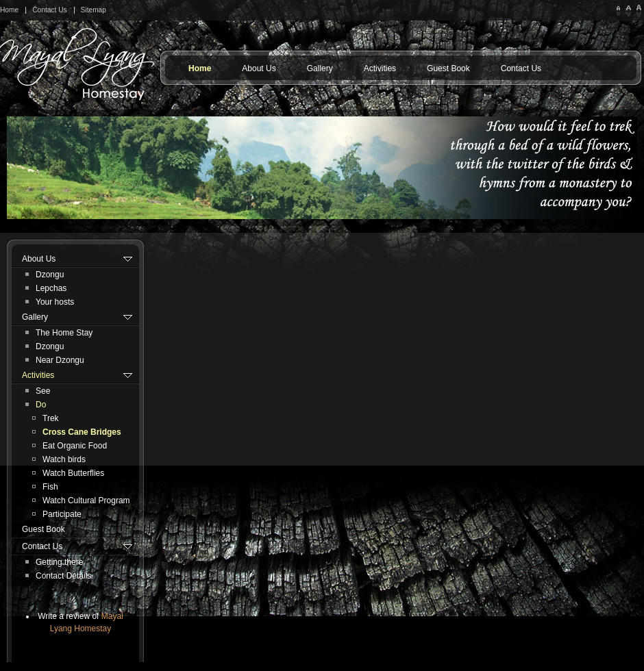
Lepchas (51, 288)
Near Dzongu (60, 360)
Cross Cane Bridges (82, 432)
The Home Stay (64, 333)
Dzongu (50, 275)
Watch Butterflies (73, 473)
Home (9, 10)
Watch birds (64, 459)
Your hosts (55, 302)
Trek (51, 418)
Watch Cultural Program (86, 501)
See (43, 391)
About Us (259, 68)
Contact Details (63, 576)
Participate (62, 514)
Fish (50, 487)
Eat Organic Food (75, 446)
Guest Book (448, 68)
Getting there (59, 562)
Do (41, 405)
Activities (380, 68)
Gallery (320, 68)
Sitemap (94, 10)
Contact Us (49, 10)
